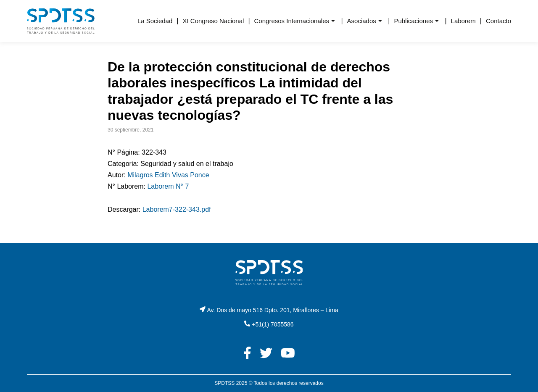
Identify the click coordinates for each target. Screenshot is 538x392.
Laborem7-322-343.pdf (177, 209)
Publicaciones (413, 21)
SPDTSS (224, 383)
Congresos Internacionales (292, 21)
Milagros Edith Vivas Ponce (168, 175)
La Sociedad (155, 21)
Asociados (362, 21)
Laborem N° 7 (168, 186)
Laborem (463, 21)
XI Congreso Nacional (213, 21)
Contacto (498, 21)
